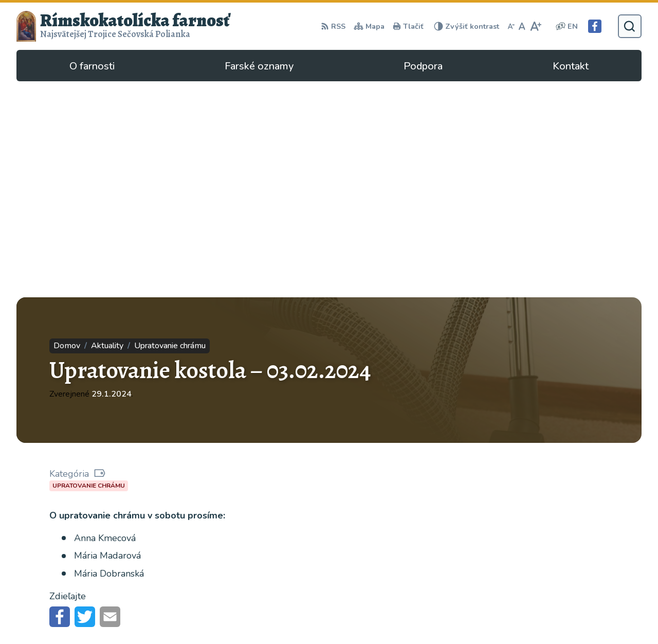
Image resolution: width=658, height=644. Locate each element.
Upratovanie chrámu (89, 270)
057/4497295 (481, 576)
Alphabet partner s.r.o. (154, 517)
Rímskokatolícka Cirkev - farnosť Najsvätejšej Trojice (131, 532)
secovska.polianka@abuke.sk (508, 588)
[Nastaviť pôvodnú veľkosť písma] (522, 26)
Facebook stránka (487, 601)
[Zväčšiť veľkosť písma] (535, 26)
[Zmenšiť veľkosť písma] (511, 26)
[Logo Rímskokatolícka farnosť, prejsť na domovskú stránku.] (123, 26)
